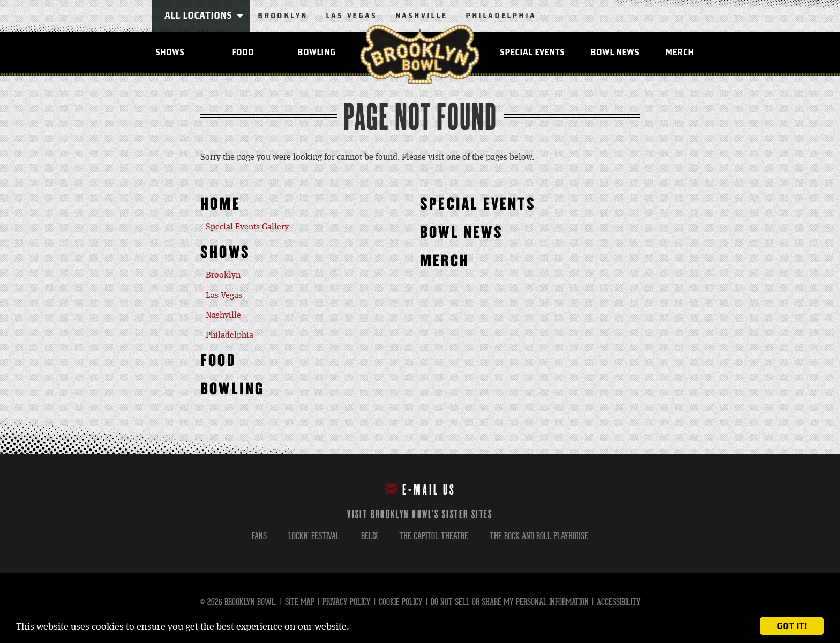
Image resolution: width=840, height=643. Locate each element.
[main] (420, 265)
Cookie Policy (401, 602)
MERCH (680, 53)
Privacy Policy (347, 602)
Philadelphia (501, 16)
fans (259, 536)
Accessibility (619, 602)
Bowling (316, 53)
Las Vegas (351, 16)
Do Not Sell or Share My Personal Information (510, 602)
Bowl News (615, 53)
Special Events (532, 53)
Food (243, 53)
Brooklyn (283, 16)
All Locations (198, 16)
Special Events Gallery (247, 227)
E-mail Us (420, 489)
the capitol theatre (434, 536)
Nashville (421, 16)
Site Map (300, 602)
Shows (170, 53)
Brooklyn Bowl (420, 54)
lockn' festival (314, 536)
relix (369, 536)
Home (220, 204)
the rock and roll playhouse (539, 536)
